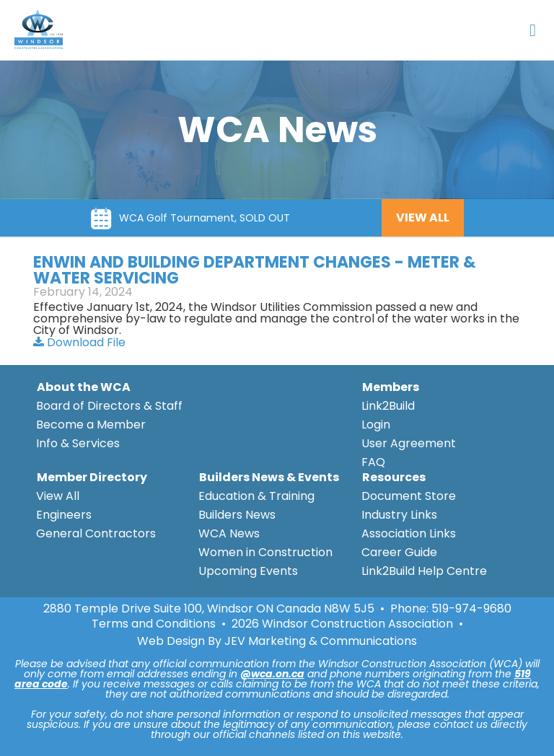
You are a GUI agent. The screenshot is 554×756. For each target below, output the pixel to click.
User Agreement (409, 443)
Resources (394, 477)
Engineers (64, 515)
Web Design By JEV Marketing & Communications (277, 641)
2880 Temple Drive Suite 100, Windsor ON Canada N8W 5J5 (209, 609)
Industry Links (399, 515)
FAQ (373, 462)
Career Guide (399, 552)
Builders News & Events (269, 477)
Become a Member (91, 425)
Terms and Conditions (154, 624)
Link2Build (388, 406)
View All (58, 496)
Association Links (409, 533)
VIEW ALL (423, 217)
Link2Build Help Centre (424, 571)
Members (391, 387)
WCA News (229, 533)
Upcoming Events (248, 571)
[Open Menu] (533, 30)
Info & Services (78, 443)
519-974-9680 (471, 608)
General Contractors (96, 533)
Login (376, 425)
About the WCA (84, 387)
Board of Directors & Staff (109, 406)
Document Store (409, 496)
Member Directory (92, 477)
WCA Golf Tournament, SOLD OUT (205, 218)
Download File (79, 342)
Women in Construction (265, 552)
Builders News (237, 515)
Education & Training (256, 496)
